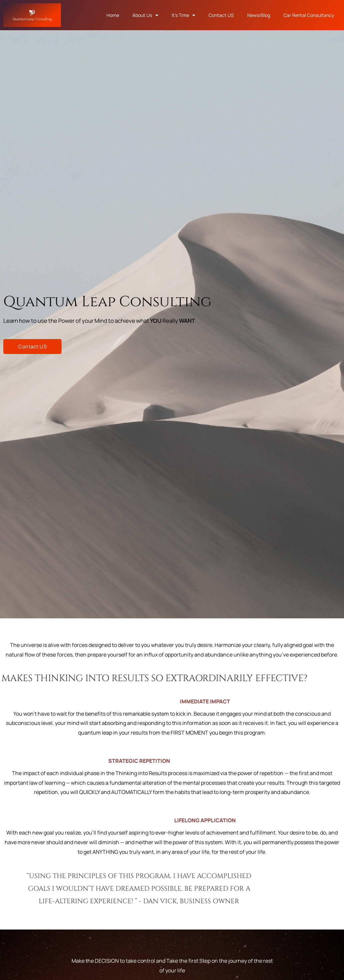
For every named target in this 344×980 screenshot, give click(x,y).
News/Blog (259, 15)
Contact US (221, 15)
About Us (145, 15)
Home (113, 15)
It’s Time (183, 15)
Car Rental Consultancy (309, 15)
